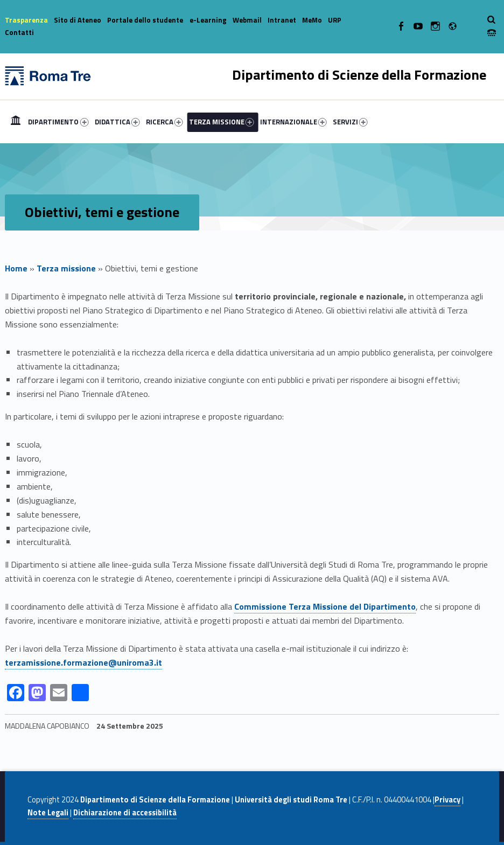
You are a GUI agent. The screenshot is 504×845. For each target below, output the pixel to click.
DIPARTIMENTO (58, 122)
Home (16, 122)
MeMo (312, 20)
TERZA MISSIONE (222, 122)
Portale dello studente (145, 20)
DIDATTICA (117, 122)
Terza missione (66, 268)
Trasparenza (26, 20)
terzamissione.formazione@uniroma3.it (83, 662)
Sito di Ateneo (78, 20)
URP (335, 20)
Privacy (447, 800)
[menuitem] (16, 122)
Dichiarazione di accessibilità (125, 813)
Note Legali (48, 813)
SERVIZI (350, 122)
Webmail (247, 20)
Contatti (19, 32)
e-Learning (208, 20)
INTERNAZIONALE (293, 122)
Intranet (282, 20)
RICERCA (164, 122)
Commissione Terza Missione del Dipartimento (325, 606)
